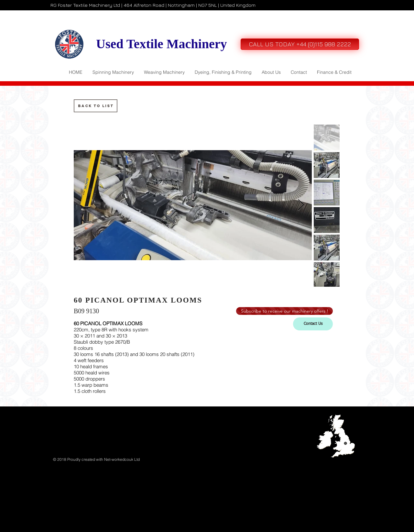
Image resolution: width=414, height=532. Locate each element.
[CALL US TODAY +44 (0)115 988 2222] (300, 44)
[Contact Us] (313, 324)
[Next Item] (301, 205)
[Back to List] (96, 106)
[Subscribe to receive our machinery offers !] (284, 311)
